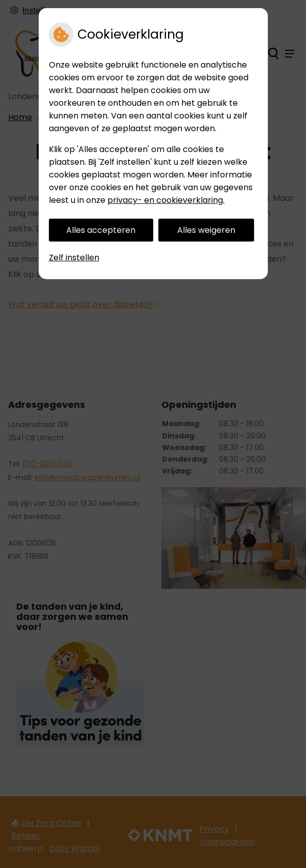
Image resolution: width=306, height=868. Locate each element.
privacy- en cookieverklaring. (166, 200)
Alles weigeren (206, 230)
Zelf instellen (74, 258)
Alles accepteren (101, 230)
